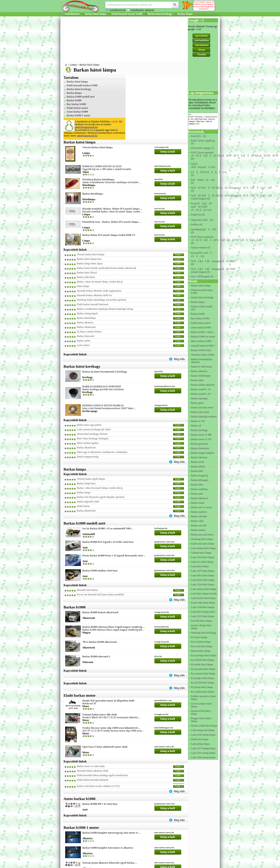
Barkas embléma (199, 489)
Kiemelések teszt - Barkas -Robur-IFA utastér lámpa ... (112, 222)
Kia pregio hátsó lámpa (203, 678)
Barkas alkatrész (85, 322)
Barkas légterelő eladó (88, 502)
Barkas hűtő (197, 471)
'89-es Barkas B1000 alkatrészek (100, 642)
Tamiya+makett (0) (201, 248)
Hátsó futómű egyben (88, 443)
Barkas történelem (200, 448)
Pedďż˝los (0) (198, 215)
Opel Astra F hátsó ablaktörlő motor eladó (105, 747)
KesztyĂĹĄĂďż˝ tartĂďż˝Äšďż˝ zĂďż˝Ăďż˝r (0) (202, 207)
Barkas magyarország (88, 457)
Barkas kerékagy (199, 430)
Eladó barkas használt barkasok (93, 304)
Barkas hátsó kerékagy (160, 14)
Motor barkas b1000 (201, 341)
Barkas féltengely (200, 480)
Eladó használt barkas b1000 (127, 14)
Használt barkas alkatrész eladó (93, 771)
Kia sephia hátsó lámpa (203, 692)
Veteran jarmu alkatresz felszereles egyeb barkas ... (110, 863)
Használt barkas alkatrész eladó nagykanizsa (99, 291)
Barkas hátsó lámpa (96, 14)
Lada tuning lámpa (200, 744)
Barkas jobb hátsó (86, 277)
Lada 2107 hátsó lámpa (203, 571)
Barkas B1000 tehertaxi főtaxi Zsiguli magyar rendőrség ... (114, 627)
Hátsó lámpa (83, 286)
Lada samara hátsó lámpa (204, 589)
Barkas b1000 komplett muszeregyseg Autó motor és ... (112, 833)
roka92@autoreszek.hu (86, 127)
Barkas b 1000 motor (202, 367)
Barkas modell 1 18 (201, 389)
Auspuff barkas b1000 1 (203, 346)
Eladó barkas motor (77, 108)
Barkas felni (197, 485)
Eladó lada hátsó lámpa (203, 544)
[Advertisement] (117, 40)
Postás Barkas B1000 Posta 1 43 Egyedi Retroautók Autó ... (114, 556)
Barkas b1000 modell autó (81, 97)
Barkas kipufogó (199, 398)
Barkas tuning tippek (87, 313)
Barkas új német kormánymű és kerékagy (105, 372)
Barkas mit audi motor (202, 535)
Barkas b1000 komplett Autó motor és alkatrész (108, 848)
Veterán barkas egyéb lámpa (91, 479)
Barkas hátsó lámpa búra (89, 259)
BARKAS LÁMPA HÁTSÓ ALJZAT (102, 166)
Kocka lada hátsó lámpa (203, 603)
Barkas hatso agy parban (89, 425)
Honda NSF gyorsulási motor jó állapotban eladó (108, 701)
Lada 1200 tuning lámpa (203, 757)
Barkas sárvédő (199, 525)
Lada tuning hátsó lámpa (203, 548)
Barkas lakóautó (199, 457)
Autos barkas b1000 (77, 112)
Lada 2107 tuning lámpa (203, 748)
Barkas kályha (198, 466)
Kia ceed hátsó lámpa (202, 646)
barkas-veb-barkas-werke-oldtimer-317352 (98, 786)
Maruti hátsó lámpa (201, 651)
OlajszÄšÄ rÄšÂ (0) (202, 220)
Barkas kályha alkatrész (203, 385)
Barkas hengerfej (200, 476)
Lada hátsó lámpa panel (203, 612)
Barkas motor (198, 503)
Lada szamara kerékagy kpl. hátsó (94, 429)
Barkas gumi (197, 403)
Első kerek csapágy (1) (202, 148)
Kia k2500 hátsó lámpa (203, 660)
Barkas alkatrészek (86, 327)
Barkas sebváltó (199, 516)
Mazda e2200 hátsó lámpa (204, 726)
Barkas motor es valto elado (91, 766)
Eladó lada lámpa (200, 739)
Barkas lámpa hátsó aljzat (90, 263)
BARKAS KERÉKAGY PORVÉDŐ (102, 386)
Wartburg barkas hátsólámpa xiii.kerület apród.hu (102, 300)
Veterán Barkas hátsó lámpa (98, 147)
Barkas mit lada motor (202, 407)
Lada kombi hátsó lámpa (203, 598)
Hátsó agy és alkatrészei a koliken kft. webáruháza (102, 452)
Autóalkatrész (72, 14)
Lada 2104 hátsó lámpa (203, 584)
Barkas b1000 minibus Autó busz (100, 571)
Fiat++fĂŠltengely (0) (202, 276)
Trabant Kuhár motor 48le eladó (100, 715)
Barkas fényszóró (86, 336)
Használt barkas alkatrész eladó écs (95, 295)
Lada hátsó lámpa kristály (204, 594)
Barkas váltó (197, 521)
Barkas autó (197, 494)
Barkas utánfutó (199, 512)
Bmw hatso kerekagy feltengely (93, 438)
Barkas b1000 (74, 100)
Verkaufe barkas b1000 (203, 355)
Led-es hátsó (83, 345)
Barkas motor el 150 (201, 439)
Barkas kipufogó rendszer (204, 417)
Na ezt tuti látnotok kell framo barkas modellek (101, 595)
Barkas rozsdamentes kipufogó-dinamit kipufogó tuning (105, 309)
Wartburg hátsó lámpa (202, 539)
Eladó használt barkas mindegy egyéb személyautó (102, 775)
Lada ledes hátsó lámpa (203, 575)
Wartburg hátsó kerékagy (204, 633)
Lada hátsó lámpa (200, 566)
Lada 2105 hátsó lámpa (203, 557)
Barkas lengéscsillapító (203, 453)
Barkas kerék (198, 462)
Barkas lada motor (200, 412)
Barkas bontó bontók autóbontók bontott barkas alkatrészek (107, 268)
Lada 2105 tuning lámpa (203, 735)
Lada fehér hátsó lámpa (203, 580)
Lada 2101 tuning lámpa (203, 753)
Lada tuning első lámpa (203, 730)
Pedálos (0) (197, 225)
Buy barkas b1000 (76, 104)
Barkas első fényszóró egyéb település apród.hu (101, 497)
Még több (179, 359)
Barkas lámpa (185, 14)
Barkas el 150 (198, 421)
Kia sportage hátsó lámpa (204, 655)
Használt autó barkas (87, 590)
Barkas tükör (197, 380)
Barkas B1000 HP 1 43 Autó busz (100, 804)
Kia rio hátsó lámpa (201, 642)
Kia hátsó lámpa (199, 637)
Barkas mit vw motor (202, 507)
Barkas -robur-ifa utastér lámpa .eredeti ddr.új (100, 282)
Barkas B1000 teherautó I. (96, 656)
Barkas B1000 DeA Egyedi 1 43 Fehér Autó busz (108, 542)
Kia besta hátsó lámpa (202, 687)
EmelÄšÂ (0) (199, 136)
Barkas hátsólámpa (93, 194)
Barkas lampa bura (86, 483)
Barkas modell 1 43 (201, 394)
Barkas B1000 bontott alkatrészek (101, 612)
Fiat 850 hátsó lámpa (202, 621)
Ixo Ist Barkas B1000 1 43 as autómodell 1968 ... (108, 528)
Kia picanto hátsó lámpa (203, 669)
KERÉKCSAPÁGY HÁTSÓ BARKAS (103, 405)
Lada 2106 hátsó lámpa (203, 607)
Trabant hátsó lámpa (201, 553)
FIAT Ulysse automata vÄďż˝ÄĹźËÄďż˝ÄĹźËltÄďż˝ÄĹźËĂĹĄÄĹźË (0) (227, 240)
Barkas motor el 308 (201, 435)
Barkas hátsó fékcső (87, 273)
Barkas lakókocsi (200, 498)
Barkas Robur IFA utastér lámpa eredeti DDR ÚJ (109, 235)
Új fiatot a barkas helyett (89, 332)
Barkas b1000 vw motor (203, 337)
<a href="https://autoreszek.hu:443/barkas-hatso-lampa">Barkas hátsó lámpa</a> (203, 121)
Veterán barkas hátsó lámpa (91, 254)
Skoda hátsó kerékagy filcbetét (92, 434)
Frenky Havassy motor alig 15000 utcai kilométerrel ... (111, 728)
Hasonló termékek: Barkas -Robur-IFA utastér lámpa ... (112, 209)
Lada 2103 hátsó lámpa (203, 616)
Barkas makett (198, 530)
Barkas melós (84, 341)
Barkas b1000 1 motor (79, 115)
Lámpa (73, 65)
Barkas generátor (200, 444)
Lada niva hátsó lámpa (202, 562)
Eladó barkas (83, 506)
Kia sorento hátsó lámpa (203, 674)
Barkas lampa (84, 492)
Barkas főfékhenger (201, 376)
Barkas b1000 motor (201, 350)
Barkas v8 (196, 426)
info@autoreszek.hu (87, 136)
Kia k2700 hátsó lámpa (203, 683)
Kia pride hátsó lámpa (202, 664)
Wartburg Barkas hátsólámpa (98, 179)
